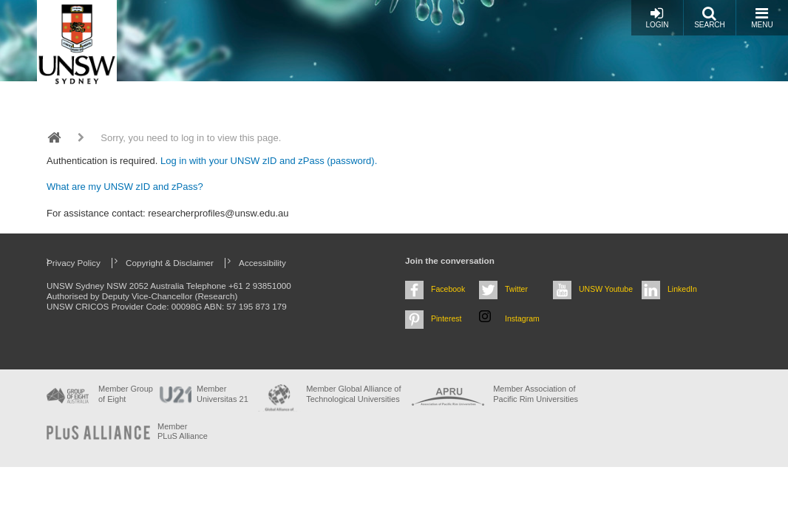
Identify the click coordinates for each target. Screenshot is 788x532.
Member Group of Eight (126, 393)
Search (710, 17)
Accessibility (262, 263)
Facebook (448, 289)
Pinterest (446, 318)
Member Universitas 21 (223, 393)
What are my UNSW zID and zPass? (125, 187)
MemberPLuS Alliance (183, 431)
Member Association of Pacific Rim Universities (536, 393)
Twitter (516, 289)
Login (657, 17)
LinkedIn (682, 289)
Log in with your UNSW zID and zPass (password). (269, 161)
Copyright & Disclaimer (170, 263)
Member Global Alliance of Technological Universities (353, 393)
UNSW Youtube (606, 289)
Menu (762, 17)
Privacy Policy (74, 263)
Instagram (522, 318)
